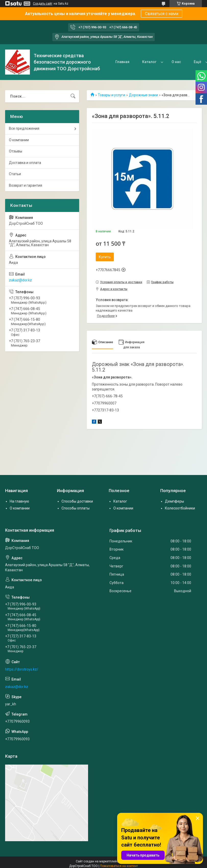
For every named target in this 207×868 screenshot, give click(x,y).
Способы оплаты (76, 508)
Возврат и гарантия (26, 185)
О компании (19, 140)
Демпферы (174, 501)
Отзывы (16, 151)
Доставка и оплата (25, 163)
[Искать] (73, 96)
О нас (176, 62)
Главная (122, 62)
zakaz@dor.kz (20, 280)
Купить (105, 257)
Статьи (15, 174)
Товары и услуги (111, 95)
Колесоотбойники (180, 508)
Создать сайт (43, 4)
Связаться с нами (162, 14)
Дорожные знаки (143, 95)
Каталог (149, 62)
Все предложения (24, 128)
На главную (19, 501)
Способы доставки (77, 501)
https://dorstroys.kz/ (22, 669)
